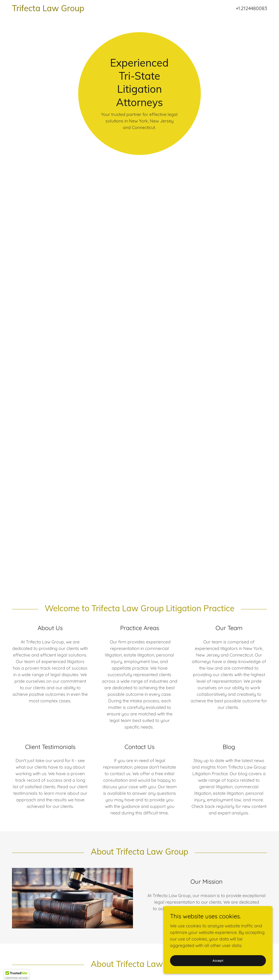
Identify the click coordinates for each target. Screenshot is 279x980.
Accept (218, 960)
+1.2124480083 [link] (251, 8)
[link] (103, 10)
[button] (17, 975)
